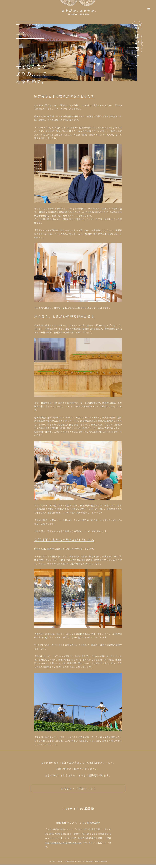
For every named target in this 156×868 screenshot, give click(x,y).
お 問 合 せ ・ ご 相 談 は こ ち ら (78, 789)
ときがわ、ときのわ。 (56, 865)
